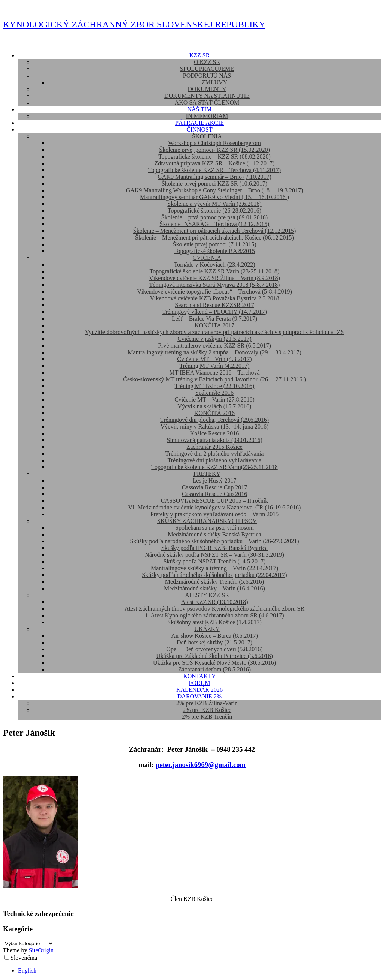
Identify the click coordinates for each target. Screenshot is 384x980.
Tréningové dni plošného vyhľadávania (215, 460)
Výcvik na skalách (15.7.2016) (215, 406)
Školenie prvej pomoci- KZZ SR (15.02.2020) (214, 150)
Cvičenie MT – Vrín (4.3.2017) (214, 359)
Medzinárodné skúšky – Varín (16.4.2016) (214, 588)
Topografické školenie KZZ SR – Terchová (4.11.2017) (214, 170)
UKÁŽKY (207, 629)
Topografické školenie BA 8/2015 (214, 251)
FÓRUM (200, 683)
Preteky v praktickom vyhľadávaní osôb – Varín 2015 (215, 514)
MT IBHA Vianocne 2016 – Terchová (215, 372)
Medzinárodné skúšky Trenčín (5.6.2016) (214, 582)
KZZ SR (200, 55)
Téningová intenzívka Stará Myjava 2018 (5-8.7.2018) (215, 285)
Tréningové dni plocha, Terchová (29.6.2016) (214, 420)
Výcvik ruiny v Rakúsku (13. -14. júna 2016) (214, 426)
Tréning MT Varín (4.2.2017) (215, 366)
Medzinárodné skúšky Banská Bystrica (214, 534)
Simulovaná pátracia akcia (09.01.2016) (214, 440)
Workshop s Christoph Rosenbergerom (214, 143)
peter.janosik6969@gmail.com (201, 765)
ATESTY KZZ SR (207, 595)
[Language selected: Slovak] (192, 964)
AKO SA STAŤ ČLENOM (207, 103)
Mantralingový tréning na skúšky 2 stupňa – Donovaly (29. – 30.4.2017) (214, 352)
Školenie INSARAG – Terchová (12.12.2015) (215, 224)
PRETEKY (207, 474)
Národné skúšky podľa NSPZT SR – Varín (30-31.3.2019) (214, 555)
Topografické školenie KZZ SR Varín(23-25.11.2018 (214, 467)
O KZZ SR (207, 62)
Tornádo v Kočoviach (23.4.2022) (214, 264)
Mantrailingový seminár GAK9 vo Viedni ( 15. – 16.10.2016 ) (214, 197)
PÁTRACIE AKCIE (199, 123)
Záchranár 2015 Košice (214, 447)
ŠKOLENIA (207, 136)
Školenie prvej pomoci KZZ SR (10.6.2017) (214, 184)
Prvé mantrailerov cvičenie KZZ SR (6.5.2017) (214, 345)
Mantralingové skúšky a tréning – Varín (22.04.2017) (214, 568)
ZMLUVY (214, 82)
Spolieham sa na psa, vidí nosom (214, 528)
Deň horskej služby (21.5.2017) (214, 642)
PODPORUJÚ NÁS (207, 76)
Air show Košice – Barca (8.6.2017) (214, 636)
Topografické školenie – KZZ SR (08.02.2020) (214, 157)
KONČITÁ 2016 (214, 413)
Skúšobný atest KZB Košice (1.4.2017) (214, 622)
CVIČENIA (207, 258)
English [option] (27, 970)
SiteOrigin (41, 950)
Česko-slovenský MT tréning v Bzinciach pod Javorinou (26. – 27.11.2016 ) (214, 379)
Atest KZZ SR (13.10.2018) (214, 602)
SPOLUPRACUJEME (207, 69)
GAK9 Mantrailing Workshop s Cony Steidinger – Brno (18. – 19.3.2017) (215, 190)
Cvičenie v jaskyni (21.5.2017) (214, 339)
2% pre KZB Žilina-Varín (207, 703)
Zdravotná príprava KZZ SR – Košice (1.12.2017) (215, 163)
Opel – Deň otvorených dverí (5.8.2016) (214, 649)
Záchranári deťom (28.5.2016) (214, 669)
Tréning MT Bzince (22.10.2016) (215, 386)
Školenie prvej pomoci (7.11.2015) (215, 244)
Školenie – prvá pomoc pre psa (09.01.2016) (214, 217)
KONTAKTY (199, 676)
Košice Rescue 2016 (215, 433)
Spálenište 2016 (214, 393)
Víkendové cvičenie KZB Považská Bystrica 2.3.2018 (214, 298)
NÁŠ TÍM (199, 109)
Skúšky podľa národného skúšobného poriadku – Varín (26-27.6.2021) (214, 541)
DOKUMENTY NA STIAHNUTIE (207, 96)
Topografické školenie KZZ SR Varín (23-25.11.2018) (215, 271)
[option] (199, 971)
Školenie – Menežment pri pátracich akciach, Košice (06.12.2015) (214, 238)
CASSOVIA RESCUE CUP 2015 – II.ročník (215, 501)
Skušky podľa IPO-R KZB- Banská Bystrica (214, 548)
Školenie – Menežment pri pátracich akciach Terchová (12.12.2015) (214, 231)
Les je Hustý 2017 (215, 480)
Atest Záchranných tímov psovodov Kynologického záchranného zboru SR (214, 609)
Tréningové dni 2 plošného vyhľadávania (215, 453)
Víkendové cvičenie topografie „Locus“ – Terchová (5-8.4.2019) (214, 291)
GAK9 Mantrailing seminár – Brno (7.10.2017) (214, 177)
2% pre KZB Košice (207, 710)
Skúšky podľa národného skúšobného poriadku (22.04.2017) (214, 575)
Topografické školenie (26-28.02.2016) (214, 211)
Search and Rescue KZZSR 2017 (214, 305)
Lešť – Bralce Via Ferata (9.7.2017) (214, 318)
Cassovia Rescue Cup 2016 (215, 494)
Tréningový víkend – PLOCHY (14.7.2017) (214, 312)
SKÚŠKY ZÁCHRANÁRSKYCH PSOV (207, 521)
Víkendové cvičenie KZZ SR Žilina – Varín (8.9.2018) (214, 278)
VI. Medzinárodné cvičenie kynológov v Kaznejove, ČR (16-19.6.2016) (215, 507)
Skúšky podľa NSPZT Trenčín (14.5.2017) (215, 561)
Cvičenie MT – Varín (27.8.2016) (214, 399)
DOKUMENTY (207, 89)
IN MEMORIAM (207, 116)
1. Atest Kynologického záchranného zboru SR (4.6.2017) (214, 615)
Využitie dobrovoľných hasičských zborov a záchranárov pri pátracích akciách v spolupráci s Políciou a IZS (215, 332)
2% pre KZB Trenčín (207, 717)
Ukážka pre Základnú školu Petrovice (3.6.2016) (214, 656)
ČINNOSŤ (199, 130)
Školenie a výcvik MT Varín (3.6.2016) (214, 204)
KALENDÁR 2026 (199, 690)
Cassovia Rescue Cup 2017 (215, 487)
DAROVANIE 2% (199, 696)
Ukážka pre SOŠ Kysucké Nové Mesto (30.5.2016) (214, 663)
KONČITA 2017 (214, 325)
